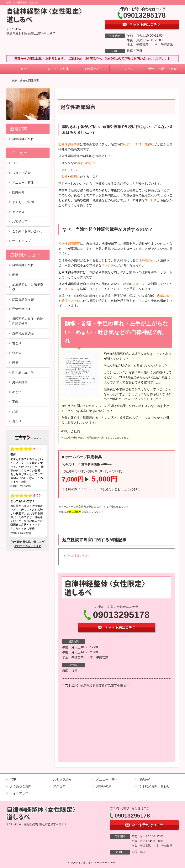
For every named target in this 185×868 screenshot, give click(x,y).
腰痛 (15, 363)
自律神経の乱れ (78, 556)
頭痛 (15, 411)
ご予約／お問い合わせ (161, 69)
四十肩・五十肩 (23, 372)
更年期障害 (20, 382)
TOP (24, 69)
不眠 (15, 402)
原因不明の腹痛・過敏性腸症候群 (28, 321)
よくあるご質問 (23, 202)
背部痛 (17, 353)
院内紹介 (18, 192)
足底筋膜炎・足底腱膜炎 (28, 287)
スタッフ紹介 (21, 173)
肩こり (17, 421)
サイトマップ (21, 241)
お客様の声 (92, 69)
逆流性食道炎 (21, 309)
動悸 (15, 275)
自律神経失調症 (23, 333)
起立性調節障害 (23, 299)
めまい (17, 392)
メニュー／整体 (58, 69)
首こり (17, 343)
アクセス (127, 69)
